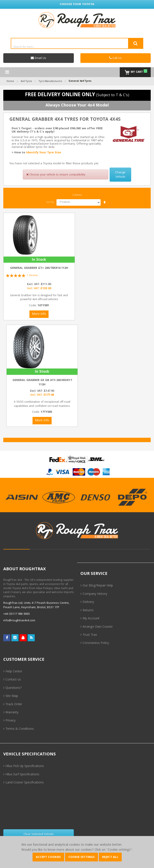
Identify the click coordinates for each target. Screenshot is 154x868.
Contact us (13, 680)
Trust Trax (90, 635)
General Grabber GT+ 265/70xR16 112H (39, 268)
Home (10, 81)
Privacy (11, 721)
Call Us (115, 58)
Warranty (12, 713)
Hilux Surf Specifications (22, 775)
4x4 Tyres (26, 81)
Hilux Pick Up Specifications (25, 766)
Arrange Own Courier (98, 627)
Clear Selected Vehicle (39, 834)
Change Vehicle (120, 175)
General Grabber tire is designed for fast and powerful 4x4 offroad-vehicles (39, 298)
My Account (91, 619)
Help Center (14, 672)
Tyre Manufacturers (50, 81)
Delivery (88, 602)
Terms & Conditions (20, 729)
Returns (88, 611)
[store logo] (77, 20)
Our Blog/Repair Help (98, 586)
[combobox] (77, 47)
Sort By (50, 202)
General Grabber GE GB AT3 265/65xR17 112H (42, 383)
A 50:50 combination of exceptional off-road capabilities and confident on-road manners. (42, 404)
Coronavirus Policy (96, 643)
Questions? (14, 688)
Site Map (12, 696)
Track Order (14, 705)
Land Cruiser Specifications (25, 783)
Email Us (38, 58)
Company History (95, 594)
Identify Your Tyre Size (44, 153)
